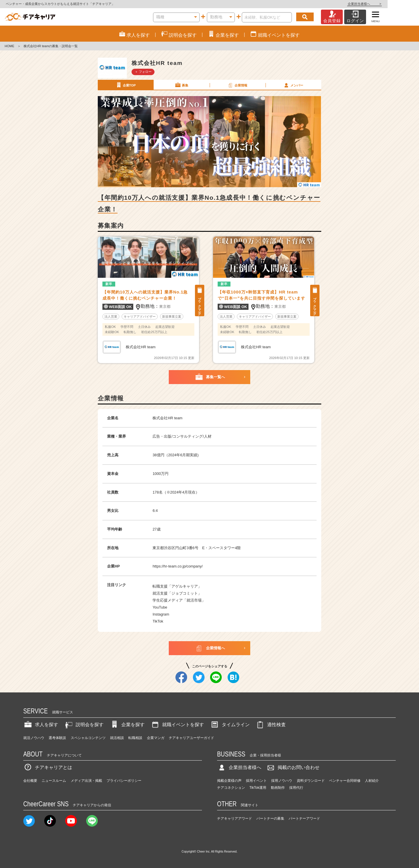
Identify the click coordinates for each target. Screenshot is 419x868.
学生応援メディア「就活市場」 (179, 600)
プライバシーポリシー (124, 781)
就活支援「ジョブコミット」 (177, 593)
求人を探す (41, 725)
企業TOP (125, 85)
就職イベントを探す (177, 725)
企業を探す (127, 725)
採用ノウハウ (282, 781)
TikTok (158, 621)
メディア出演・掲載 (86, 781)
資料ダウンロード (311, 781)
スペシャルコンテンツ (88, 738)
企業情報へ (210, 648)
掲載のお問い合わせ (293, 767)
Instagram (161, 614)
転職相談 (135, 738)
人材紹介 (372, 781)
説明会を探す (84, 725)
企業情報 (237, 85)
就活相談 (117, 738)
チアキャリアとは (48, 767)
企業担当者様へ (396, 4)
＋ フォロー (143, 72)
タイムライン (230, 725)
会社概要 (30, 781)
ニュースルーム (54, 781)
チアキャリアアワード (235, 818)
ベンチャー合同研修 (345, 781)
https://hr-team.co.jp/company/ (177, 566)
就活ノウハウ (34, 738)
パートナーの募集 (270, 818)
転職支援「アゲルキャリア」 (177, 586)
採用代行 (296, 788)
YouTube (160, 607)
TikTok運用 (258, 788)
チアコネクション (231, 788)
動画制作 (278, 788)
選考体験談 (57, 738)
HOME (9, 46)
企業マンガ (156, 738)
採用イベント (256, 781)
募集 (181, 85)
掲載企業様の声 (229, 781)
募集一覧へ (210, 377)
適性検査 (271, 725)
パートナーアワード (304, 818)
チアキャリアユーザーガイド (191, 738)
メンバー (293, 85)
